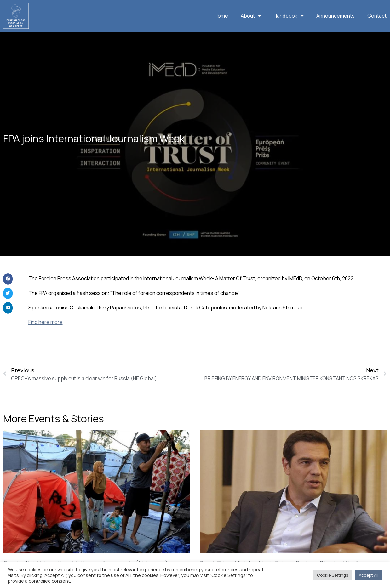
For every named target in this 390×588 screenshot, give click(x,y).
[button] (8, 290)
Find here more (46, 333)
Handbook (289, 16)
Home (221, 16)
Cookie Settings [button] (333, 575)
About (251, 16)
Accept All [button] (369, 575)
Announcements (336, 16)
